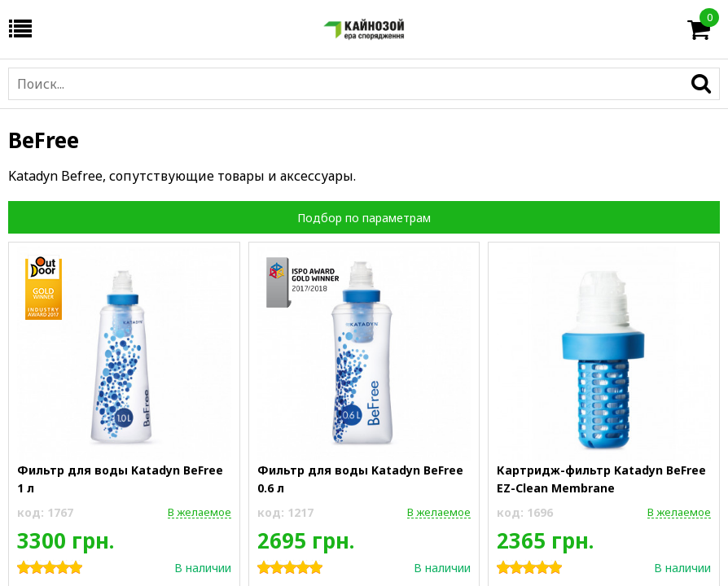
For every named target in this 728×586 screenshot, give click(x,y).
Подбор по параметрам (364, 218)
